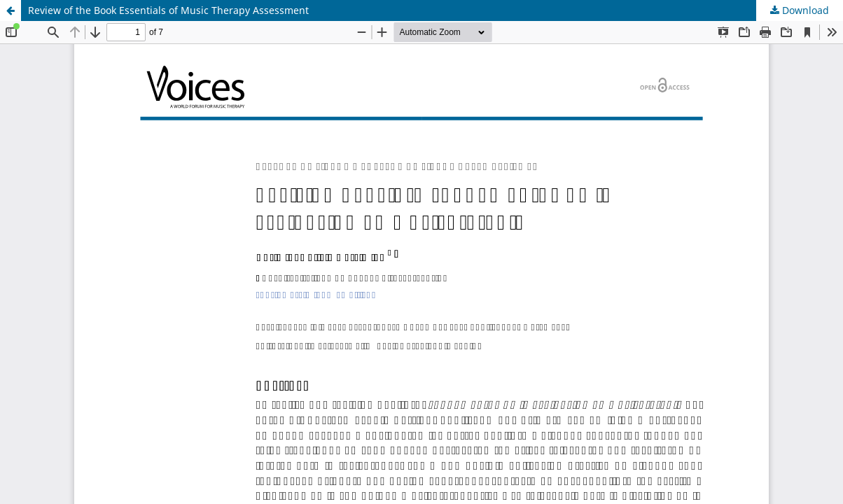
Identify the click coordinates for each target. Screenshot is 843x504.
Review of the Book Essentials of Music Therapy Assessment (168, 10)
